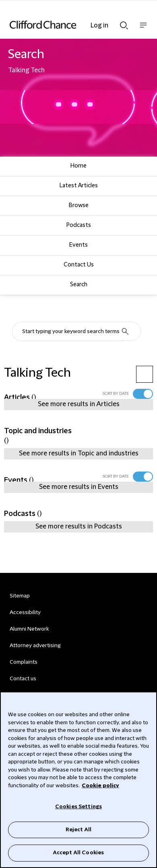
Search (79, 285)
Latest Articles (79, 186)
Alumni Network (29, 629)
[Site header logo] (66, 25)
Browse (79, 205)
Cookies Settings (78, 807)
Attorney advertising (35, 646)
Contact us (23, 679)
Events (78, 245)
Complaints (24, 662)
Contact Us (79, 265)
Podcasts (79, 225)
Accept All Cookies (78, 853)
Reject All (78, 830)
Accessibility (25, 612)
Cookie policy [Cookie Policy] (100, 786)
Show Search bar (124, 25)
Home (78, 166)
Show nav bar (143, 29)
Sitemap (20, 596)
